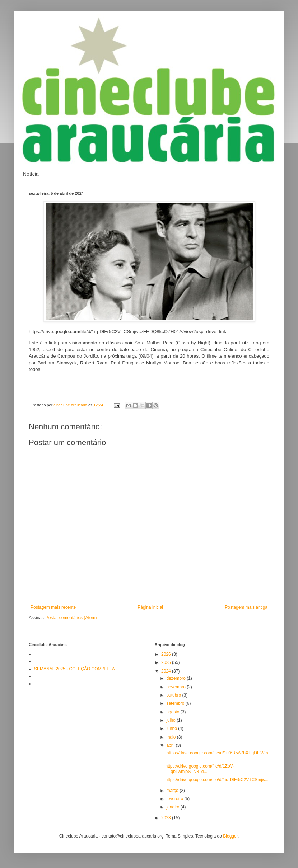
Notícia (31, 174)
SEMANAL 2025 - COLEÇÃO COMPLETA (74, 669)
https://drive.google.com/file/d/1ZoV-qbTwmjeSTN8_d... (199, 769)
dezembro (176, 678)
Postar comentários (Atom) (71, 618)
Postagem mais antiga (246, 607)
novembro (176, 687)
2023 (167, 818)
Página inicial (150, 607)
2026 (167, 654)
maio (171, 737)
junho (172, 728)
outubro (174, 695)
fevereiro (175, 799)
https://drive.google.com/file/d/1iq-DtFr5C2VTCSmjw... (217, 780)
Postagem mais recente (53, 607)
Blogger (230, 836)
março (173, 791)
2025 (167, 662)
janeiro (173, 807)
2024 (167, 671)
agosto (173, 712)
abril (171, 745)
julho (171, 720)
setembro (176, 703)
